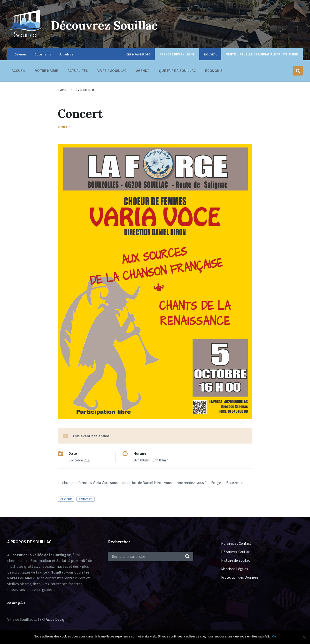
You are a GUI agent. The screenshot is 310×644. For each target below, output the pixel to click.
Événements (85, 90)
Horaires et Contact (236, 543)
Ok (274, 636)
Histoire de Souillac (236, 560)
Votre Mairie (47, 72)
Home (62, 90)
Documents (43, 54)
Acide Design (56, 619)
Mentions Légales (235, 569)
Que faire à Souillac (177, 72)
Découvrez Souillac (104, 25)
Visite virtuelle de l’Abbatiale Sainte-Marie (262, 54)
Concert (65, 127)
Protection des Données (240, 577)
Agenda (143, 71)
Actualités (78, 71)
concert (85, 499)
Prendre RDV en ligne (177, 54)
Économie (214, 72)
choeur (66, 499)
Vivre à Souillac (112, 72)
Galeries (21, 54)
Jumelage (66, 54)
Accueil (19, 71)
